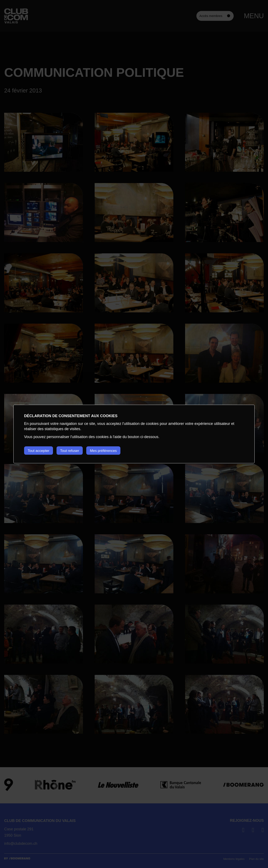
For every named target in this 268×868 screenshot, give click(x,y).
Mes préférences (110, 450)
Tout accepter (39, 450)
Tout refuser (73, 450)
